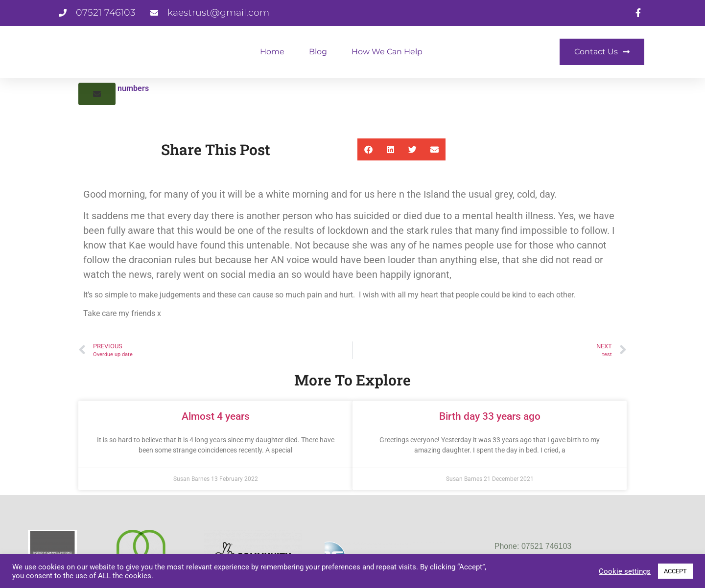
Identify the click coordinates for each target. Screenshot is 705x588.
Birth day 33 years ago (490, 416)
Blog (318, 52)
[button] (97, 94)
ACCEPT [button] (675, 571)
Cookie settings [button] (625, 571)
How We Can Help (387, 52)
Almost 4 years (216, 416)
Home (272, 52)
